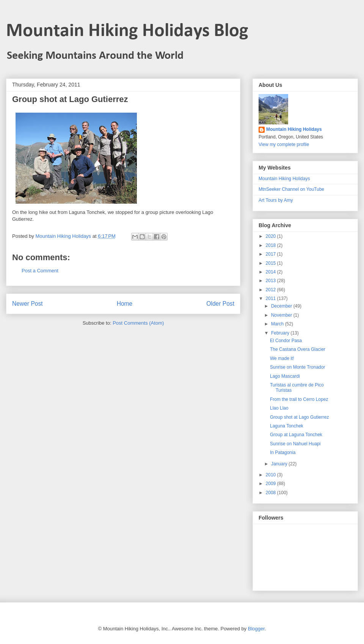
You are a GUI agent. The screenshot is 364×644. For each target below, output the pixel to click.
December (282, 306)
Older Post (220, 304)
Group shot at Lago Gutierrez (299, 417)
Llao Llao (279, 408)
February (281, 333)
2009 (271, 484)
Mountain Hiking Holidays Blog (127, 31)
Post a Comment (40, 271)
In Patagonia (283, 452)
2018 (271, 245)
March (278, 324)
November (282, 315)
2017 (271, 254)
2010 (271, 475)
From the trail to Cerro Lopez (299, 399)
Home (125, 304)
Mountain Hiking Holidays (294, 129)
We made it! (282, 358)
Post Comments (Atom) (138, 323)
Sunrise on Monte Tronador (297, 367)
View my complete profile (284, 145)
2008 (271, 493)
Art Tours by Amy (276, 200)
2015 (271, 263)
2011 (271, 298)
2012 (271, 290)
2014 (271, 272)
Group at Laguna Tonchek (296, 435)
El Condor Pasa (286, 341)
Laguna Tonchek (287, 426)
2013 (271, 281)
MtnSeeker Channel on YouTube (291, 189)
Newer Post (27, 304)
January (280, 464)
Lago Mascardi (285, 376)
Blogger (256, 629)
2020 (271, 236)
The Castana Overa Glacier (298, 349)
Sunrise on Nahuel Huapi (295, 444)
